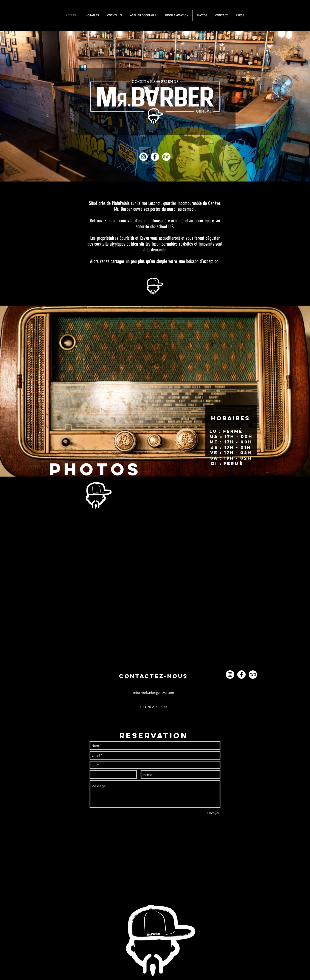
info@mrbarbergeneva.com (154, 692)
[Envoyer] (213, 813)
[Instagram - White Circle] (143, 157)
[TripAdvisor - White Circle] (166, 157)
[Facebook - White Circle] (155, 157)
